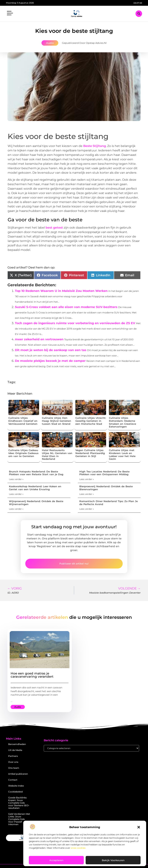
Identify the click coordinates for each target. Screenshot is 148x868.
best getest (54, 228)
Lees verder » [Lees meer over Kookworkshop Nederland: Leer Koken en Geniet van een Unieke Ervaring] (16, 494)
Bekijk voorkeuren (113, 860)
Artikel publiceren (18, 774)
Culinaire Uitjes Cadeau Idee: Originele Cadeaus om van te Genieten (23, 453)
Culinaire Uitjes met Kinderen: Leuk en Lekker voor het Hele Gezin (122, 455)
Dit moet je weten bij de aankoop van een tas (51, 350)
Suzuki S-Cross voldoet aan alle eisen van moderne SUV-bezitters (66, 307)
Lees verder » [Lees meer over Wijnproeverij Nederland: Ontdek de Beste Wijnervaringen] (16, 509)
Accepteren (56, 860)
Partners (13, 756)
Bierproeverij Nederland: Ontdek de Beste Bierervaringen (106, 488)
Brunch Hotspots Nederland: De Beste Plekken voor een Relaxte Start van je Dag (36, 473)
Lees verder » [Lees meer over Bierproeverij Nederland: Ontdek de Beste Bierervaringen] (87, 494)
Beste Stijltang (95, 146)
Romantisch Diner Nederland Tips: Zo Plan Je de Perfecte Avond (109, 503)
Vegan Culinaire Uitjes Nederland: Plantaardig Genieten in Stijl (90, 453)
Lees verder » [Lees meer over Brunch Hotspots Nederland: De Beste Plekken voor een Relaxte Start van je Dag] (16, 479)
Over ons (13, 762)
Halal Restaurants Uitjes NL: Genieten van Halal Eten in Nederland (57, 455)
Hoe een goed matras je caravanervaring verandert (32, 675)
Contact (13, 780)
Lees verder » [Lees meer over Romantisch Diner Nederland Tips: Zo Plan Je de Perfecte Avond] (87, 509)
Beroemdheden (17, 744)
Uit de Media (15, 750)
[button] (139, 827)
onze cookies (78, 848)
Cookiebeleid (15, 792)
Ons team (14, 768)
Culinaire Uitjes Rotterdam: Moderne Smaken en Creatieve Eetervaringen (122, 422)
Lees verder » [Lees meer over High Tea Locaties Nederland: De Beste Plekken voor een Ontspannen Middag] (87, 479)
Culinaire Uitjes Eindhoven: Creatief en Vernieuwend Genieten (23, 421)
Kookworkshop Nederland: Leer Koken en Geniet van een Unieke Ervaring (35, 488)
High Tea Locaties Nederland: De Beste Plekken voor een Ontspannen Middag (104, 473)
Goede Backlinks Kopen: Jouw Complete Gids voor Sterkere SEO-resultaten (19, 803)
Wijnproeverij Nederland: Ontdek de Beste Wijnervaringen (36, 503)
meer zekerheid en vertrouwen (39, 339)
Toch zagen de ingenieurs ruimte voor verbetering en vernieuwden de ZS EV (75, 323)
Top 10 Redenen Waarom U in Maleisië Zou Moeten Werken (61, 291)
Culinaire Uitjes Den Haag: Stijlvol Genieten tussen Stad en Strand (57, 421)
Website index (16, 786)
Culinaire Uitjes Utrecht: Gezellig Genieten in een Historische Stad (91, 421)
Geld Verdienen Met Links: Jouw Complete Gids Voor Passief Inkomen (19, 819)
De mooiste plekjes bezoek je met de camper (50, 361)
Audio (50, 43)
